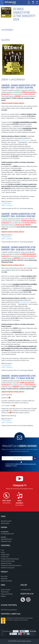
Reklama (3, 596)
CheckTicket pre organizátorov (9, 610)
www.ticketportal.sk (24, 140)
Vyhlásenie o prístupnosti (8, 568)
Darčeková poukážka (6, 581)
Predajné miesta (5, 554)
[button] (33, 3)
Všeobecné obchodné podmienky (10, 559)
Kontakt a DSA (5, 557)
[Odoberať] (35, 458)
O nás (2, 550)
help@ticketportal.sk (6, 539)
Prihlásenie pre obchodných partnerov (11, 565)
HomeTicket (4, 576)
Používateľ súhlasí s (21, 465)
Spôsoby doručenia (6, 521)
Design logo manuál (6, 563)
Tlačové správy (5, 592)
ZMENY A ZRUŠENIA (7, 205)
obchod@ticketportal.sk (7, 534)
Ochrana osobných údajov (8, 561)
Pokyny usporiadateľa (7, 594)
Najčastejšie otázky (6, 541)
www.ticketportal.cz (26, 590)
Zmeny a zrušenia (6, 590)
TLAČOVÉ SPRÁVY (6, 203)
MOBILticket (4, 579)
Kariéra (3, 552)
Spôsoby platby (5, 523)
